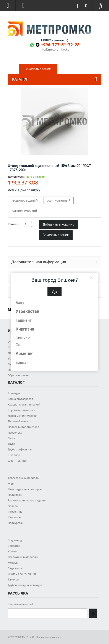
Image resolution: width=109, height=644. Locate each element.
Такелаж (14, 580)
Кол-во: (14, 224)
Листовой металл (20, 421)
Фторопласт (16, 512)
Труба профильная (20, 449)
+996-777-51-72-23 (60, 45)
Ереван (22, 362)
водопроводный (25, 200)
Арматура (14, 393)
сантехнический (25, 211)
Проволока (15, 433)
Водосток (14, 546)
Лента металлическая (23, 416)
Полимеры (15, 495)
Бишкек (23, 338)
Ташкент (24, 320)
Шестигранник (18, 461)
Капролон (14, 517)
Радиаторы (15, 568)
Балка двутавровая (20, 399)
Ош (19, 345)
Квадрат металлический (24, 405)
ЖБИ (11, 484)
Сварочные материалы (23, 557)
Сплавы (13, 506)
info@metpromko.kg (54, 50)
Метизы (13, 563)
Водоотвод (15, 540)
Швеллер (14, 455)
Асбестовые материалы (24, 478)
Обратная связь (18, 375)
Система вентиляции (22, 574)
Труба (11, 444)
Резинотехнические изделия (27, 500)
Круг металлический (22, 410)
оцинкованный (59, 200)
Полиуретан (16, 523)
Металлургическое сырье (25, 489)
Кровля (13, 551)
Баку (20, 303)
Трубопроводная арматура (25, 585)
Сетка (12, 438)
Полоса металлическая (23, 427)
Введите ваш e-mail (20, 604)
